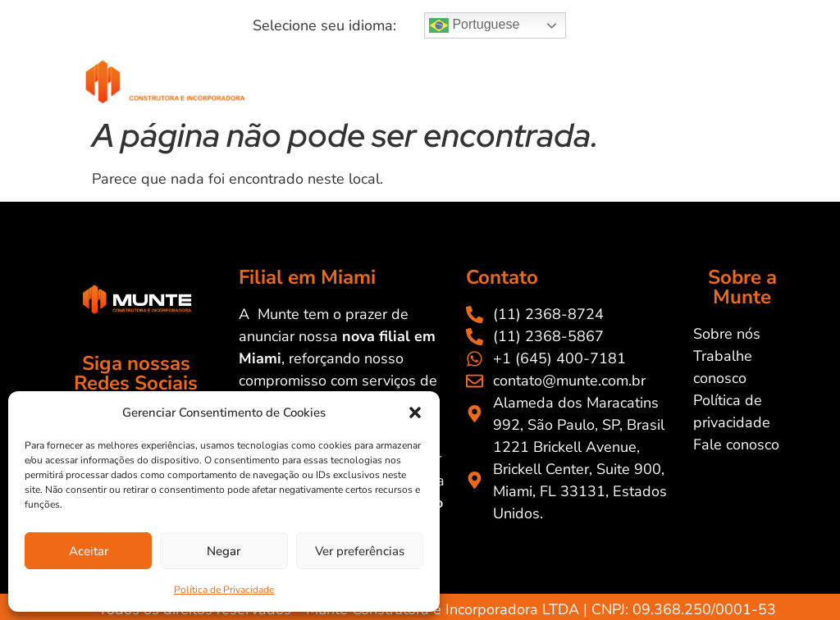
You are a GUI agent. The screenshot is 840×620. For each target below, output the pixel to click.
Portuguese (474, 25)
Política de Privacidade (224, 590)
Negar (224, 551)
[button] (415, 413)
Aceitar (89, 551)
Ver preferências (360, 551)
